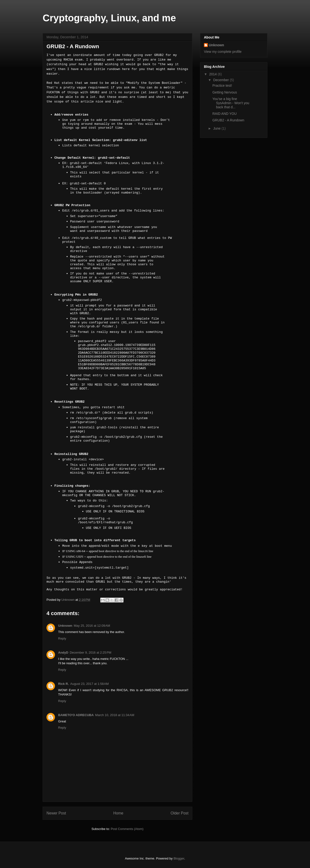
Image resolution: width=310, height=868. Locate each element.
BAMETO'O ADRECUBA (76, 715)
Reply (62, 638)
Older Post (179, 813)
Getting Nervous (225, 92)
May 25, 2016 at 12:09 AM (92, 626)
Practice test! (222, 86)
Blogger (179, 858)
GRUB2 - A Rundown (228, 120)
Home (118, 813)
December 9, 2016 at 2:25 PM (91, 653)
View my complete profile (223, 52)
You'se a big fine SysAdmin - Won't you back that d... (231, 103)
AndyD (63, 653)
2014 (213, 74)
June (217, 128)
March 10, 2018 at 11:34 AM (115, 715)
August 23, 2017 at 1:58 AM (89, 684)
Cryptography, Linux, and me (109, 18)
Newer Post (56, 813)
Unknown (65, 626)
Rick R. (63, 684)
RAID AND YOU (225, 114)
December (221, 80)
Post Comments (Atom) (127, 829)
